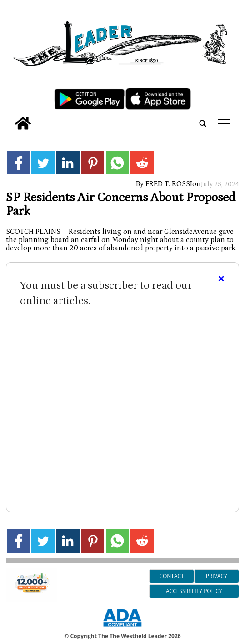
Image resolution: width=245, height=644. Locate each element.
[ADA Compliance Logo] (122, 628)
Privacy (217, 576)
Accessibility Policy (194, 591)
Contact (171, 576)
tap (224, 123)
